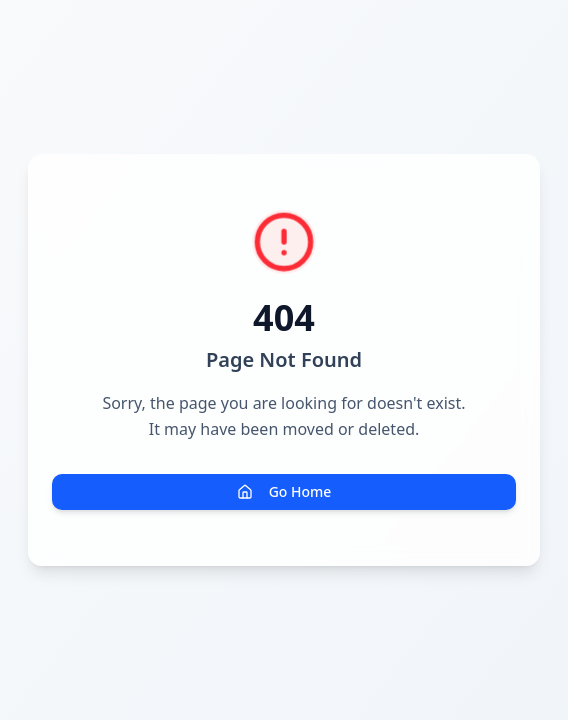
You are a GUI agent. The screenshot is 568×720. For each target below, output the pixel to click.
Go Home (284, 491)
